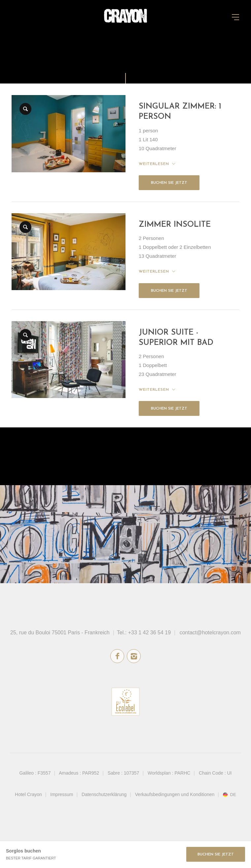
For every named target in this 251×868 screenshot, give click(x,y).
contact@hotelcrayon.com (210, 633)
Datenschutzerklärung (104, 794)
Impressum (62, 794)
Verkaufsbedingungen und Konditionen (175, 794)
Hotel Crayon (28, 794)
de (233, 795)
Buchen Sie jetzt (169, 183)
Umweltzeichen (126, 702)
